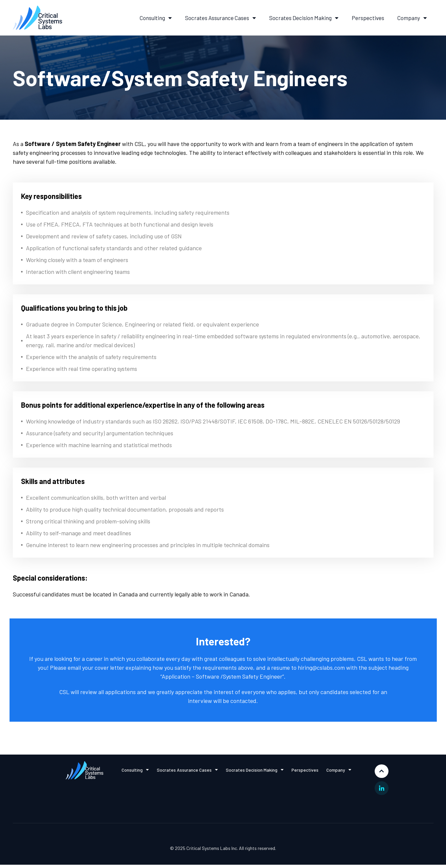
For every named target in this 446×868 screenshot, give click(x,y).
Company (412, 18)
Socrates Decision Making (304, 18)
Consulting (156, 18)
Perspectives (368, 18)
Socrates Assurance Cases (221, 18)
